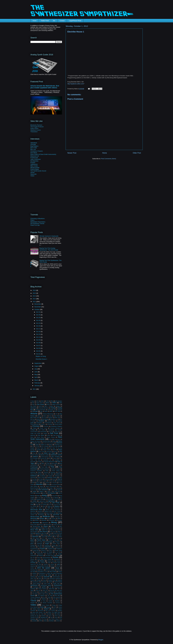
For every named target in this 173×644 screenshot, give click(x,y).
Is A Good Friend (56, 484)
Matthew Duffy (48, 511)
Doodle (39, 450)
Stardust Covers (36, 130)
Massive (40, 511)
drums (56, 451)
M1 (40, 506)
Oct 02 (38, 351)
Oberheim (35, 537)
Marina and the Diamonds (53, 510)
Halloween (57, 476)
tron (59, 599)
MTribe (46, 528)
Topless (44, 599)
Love (50, 505)
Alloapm (58, 406)
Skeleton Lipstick (50, 570)
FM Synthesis (50, 465)
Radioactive (40, 554)
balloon (39, 416)
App (41, 411)
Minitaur (42, 518)
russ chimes (42, 563)
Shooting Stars (34, 570)
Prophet (42, 549)
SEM (58, 564)
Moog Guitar (34, 525)
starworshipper (56, 577)
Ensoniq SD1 (43, 458)
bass (50, 416)
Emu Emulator (34, 458)
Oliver (61, 537)
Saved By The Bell (36, 564)
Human (35, 481)
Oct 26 (38, 320)
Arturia (34, 413)
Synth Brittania (37, 584)
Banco (45, 416)
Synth (50, 582)
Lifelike (34, 501)
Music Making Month (55, 528)
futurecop (33, 472)
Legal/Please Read (75, 21)
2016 (34, 290)
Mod (32, 520)
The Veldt (50, 595)
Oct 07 (38, 346)
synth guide (47, 584)
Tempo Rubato (42, 589)
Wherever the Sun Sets (37, 614)
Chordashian (48, 423)
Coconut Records (55, 428)
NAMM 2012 (45, 530)
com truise (41, 430)
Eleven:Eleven (45, 457)
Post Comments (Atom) (109, 159)
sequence (33, 566)
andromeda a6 (51, 410)
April (36, 377)
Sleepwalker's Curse (42, 572)
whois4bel (49, 614)
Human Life (51, 481)
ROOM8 (33, 563)
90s (33, 403)
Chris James (57, 423)
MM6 (59, 519)
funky (47, 471)
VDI (39, 603)
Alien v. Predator (49, 406)
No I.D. (34, 535)
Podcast (33, 545)
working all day (35, 616)
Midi (48, 515)
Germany (53, 472)
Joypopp (58, 488)
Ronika (58, 561)
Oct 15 (38, 334)
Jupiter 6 (42, 491)
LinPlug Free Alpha (36, 503)
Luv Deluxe (33, 506)
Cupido (45, 433)
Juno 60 (60, 490)
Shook (32, 173)
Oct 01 (38, 354)
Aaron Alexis (40, 403)
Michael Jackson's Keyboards (49, 236)
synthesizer (34, 585)
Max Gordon (34, 513)
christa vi (43, 424)
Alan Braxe (41, 404)
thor (44, 597)
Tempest (33, 589)
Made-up (50, 506)
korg (44, 495)
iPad (48, 484)
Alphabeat (34, 143)
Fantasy (40, 462)
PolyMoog (47, 545)
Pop (59, 545)
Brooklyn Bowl (52, 421)
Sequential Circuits (43, 566)
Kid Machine (34, 161)
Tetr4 (59, 589)
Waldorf (46, 609)
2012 (34, 302)
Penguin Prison (53, 540)
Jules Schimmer (36, 159)
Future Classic (56, 471)
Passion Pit (51, 538)
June (36, 372)
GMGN (58, 474)
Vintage (54, 605)
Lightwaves (34, 164)
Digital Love (44, 445)
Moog (54, 522)
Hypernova (59, 481)
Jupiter (35, 491)
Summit (32, 580)
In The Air (54, 483)
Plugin (47, 543)
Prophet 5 (59, 549)
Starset (39, 577)
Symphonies (36, 582)
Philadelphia (49, 542)
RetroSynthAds (46, 557)
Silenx (42, 570)
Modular (44, 520)
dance (49, 435)
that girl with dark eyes (56, 590)
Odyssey (50, 537)
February (38, 383)
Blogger (101, 640)
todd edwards (57, 597)
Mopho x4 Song (41, 356)
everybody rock (47, 460)
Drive (54, 450)
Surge (44, 580)
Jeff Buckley (44, 488)
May (36, 374)
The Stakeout (41, 595)
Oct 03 (38, 348)
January (37, 386)
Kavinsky (38, 493)
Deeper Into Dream (35, 441)
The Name (35, 594)
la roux (39, 498)
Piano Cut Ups (35, 225)
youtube (35, 621)
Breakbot (41, 421)
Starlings (33, 577)
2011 (34, 389)
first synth (55, 463)
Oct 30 (38, 315)
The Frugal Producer (37, 127)
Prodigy (40, 547)
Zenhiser (51, 621)
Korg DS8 (55, 496)
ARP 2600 (58, 411)
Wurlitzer (44, 616)
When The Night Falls (54, 612)
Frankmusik (34, 158)
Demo (60, 441)
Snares (60, 572)
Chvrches (46, 426)
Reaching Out (51, 554)
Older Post (137, 153)
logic (37, 505)
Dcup (50, 439)
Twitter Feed (45, 21)
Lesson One (40, 499)
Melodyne (42, 513)
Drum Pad (41, 451)
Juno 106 (53, 490)
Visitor (32, 176)
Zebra (45, 621)
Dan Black (34, 153)
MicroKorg (41, 515)
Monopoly (60, 520)
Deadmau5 (57, 439)
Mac (44, 506)
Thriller (49, 597)
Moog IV (41, 525)
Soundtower (42, 575)
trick (55, 599)
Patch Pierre (34, 128)
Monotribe (36, 523)
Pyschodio (38, 552)
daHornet (33, 435)
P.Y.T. (44, 538)
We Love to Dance (51, 611)
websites (60, 611)
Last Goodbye (47, 498)
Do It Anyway (45, 446)
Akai (33, 405)
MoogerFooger (37, 526)
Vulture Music (37, 609)
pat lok (58, 538)
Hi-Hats (41, 479)
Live (32, 504)
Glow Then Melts (49, 474)
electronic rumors (56, 455)
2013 (34, 299)
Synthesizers (58, 585)
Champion (39, 423)
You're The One (42, 619)
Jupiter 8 (49, 492)
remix (58, 555)
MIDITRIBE (56, 515)
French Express (44, 469)
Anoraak (33, 144)
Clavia (35, 428)
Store (40, 578)
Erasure (55, 458)
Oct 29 (38, 318)
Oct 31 (38, 312)
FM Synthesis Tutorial (37, 223)
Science (46, 564)
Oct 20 (38, 326)
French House (56, 469)
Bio (54, 21)
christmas (50, 424)
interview (39, 484)
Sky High (33, 572)
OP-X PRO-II (36, 538)
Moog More (48, 525)
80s (52, 401)
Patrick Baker (35, 169)
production (48, 547)
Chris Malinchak (35, 424)
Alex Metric (33, 406)
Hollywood (47, 479)
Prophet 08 (51, 549)
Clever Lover (44, 428)
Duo (34, 453)
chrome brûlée (58, 424)
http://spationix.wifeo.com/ (76, 84)
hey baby (35, 479)
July (36, 369)
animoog (60, 410)
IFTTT (38, 483)
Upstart (50, 601)
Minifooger (57, 517)
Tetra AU (38, 590)
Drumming (49, 451)
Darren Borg (40, 437)
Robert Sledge (47, 559)
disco (51, 445)
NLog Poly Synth (58, 533)
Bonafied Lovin (54, 419)
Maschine (33, 511)
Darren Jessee (51, 437)
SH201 (32, 568)
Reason (41, 555)
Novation (46, 535)
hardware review (52, 477)
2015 (34, 293)
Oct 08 (38, 343)
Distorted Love (58, 445)
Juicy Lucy (33, 490)
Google (50, 476)
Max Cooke (34, 166)
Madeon (57, 506)
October (37, 310)
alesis (48, 405)
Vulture (60, 607)
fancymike (33, 462)
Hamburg (33, 477)
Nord (39, 535)
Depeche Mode (37, 443)
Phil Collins (40, 542)
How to (60, 479)
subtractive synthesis (55, 578)
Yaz (51, 617)
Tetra (32, 590)
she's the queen (44, 568)
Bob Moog (45, 419)
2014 (34, 296)
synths (44, 587)
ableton (47, 403)
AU (56, 414)
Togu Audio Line (35, 599)
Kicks (44, 493)
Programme (57, 547)
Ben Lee (33, 149)
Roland (42, 561)
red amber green (50, 556)
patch (32, 540)
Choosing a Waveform (38, 219)
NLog (50, 533)
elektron (36, 457)
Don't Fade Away (42, 448)
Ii (42, 483)
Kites (38, 496)
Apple (46, 411)
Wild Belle (57, 614)
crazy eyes (57, 432)
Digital (37, 445)
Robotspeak (57, 559)
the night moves (44, 594)
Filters (32, 220)
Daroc (32, 437)
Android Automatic (41, 410)
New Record (43, 532)
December (38, 304)
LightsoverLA (42, 501)
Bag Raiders (34, 146)
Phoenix (57, 542)
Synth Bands (58, 582)
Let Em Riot (48, 499)
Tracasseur (34, 132)
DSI (61, 451)
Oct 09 (38, 340)
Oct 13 (38, 337)
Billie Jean (58, 418)
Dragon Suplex (47, 450)
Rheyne (32, 559)
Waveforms (41, 611)
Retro (39, 557)
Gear (39, 472)
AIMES (54, 403)
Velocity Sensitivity (48, 603)
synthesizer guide (46, 585)
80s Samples (59, 401)
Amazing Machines (43, 408)
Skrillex (58, 570)
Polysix (54, 545)
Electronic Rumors (36, 125)
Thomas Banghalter (36, 597)
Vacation (57, 601)
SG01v (53, 566)
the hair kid (42, 592)
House (54, 479)
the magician (59, 592)
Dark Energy (57, 435)
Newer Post (72, 153)
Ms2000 (40, 528)
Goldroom (34, 476)
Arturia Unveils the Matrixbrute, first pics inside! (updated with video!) (45, 87)
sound (34, 575)
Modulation (52, 520)
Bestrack (50, 418)
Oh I (56, 537)
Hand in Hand (41, 477)
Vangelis (33, 603)
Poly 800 (39, 545)
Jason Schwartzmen (51, 486)
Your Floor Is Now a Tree (55, 619)
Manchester (57, 508)
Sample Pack (57, 563)
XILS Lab (57, 616)
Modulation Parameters (38, 222)
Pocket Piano (56, 544)
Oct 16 (38, 332)
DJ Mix (37, 446)
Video (33, 605)
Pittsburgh (39, 544)
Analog (53, 408)
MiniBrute (46, 517)
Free (53, 467)
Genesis (46, 472)
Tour (50, 599)
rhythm (39, 559)
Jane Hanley (34, 486)
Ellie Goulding (56, 457)
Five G (42, 465)
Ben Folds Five (35, 417)
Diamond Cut (35, 156)
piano (32, 543)
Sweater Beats (52, 580)
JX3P (32, 493)
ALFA (40, 406)
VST (55, 607)
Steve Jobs (33, 578)
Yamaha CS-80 (34, 617)
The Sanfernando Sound (38, 171)
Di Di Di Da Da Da (49, 443)
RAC (32, 554)
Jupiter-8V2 (57, 492)
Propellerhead (34, 549)
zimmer (58, 621)
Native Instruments (55, 530)
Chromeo (36, 426)
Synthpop (36, 587)
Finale (48, 463)
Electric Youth (45, 455)
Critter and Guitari (35, 433)
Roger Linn (34, 561)
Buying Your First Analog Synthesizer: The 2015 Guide (49, 249)
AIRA (61, 403)
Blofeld (39, 419)
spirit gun (57, 575)
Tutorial (33, 601)
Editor (39, 453)
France (58, 465)
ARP (51, 411)
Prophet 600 (36, 550)
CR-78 (51, 432)
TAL (50, 587)
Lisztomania (46, 503)
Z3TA (40, 621)
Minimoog (34, 518)
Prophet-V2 (44, 550)
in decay (47, 483)
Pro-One (33, 547)
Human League (42, 481)
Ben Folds (34, 148)
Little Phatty (56, 503)
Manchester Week (36, 510)
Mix (48, 518)
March (37, 380)
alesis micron (56, 404)
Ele (59, 453)
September (38, 363)
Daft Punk (54, 433)
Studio (45, 578)
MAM (49, 508)
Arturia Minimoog (48, 414)
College (33, 430)
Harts (61, 477)
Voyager (49, 607)
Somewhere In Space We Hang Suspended (51, 573)
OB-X (61, 535)
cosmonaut (43, 432)
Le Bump (55, 498)
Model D (37, 520)
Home (35, 21)
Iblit (33, 483)
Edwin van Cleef (49, 453)
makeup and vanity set (37, 508)
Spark (50, 575)
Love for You (57, 505)
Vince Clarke (46, 605)
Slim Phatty (53, 571)
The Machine (50, 592)
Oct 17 (38, 329)
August (37, 366)
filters (43, 463)
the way (57, 595)
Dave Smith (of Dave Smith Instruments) (43, 154)
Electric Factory (34, 455)
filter (38, 463)
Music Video (34, 530)
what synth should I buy (39, 612)
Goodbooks (43, 476)
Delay (54, 441)
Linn (59, 501)
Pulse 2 (51, 550)
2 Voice (32, 401)
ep (50, 458)
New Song (53, 532)
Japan (41, 486)
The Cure (35, 592)
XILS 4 (50, 616)
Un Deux (43, 601)
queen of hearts (48, 552)
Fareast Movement (50, 462)
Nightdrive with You (41, 533)
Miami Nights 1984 (51, 513)
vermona (58, 603)
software (34, 573)
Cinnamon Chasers (37, 151)
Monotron (45, 523)
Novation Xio (54, 535)
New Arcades (34, 532)
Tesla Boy (52, 589)
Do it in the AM (55, 446)
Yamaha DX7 (44, 617)
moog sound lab (58, 525)
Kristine (33, 163)
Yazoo (56, 617)
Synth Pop (56, 583)
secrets (52, 564)
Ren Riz (33, 557)
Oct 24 (38, 323)
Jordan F (51, 488)
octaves (43, 537)
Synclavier (44, 582)
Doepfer (32, 448)
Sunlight (39, 580)
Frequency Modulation (36, 471)
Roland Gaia (51, 561)
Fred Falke (44, 467)
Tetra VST (45, 590)
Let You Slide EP (58, 499)
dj (33, 446)
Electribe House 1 (41, 359)
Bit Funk (33, 419)
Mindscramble (35, 168)
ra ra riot (58, 552)
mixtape (54, 519)
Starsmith (33, 174)
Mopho (46, 526)
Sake (49, 563)
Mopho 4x (54, 526)
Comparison (51, 430)
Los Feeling (44, 505)
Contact (62, 21)
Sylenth (60, 580)
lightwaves (52, 501)
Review (55, 557)
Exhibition (57, 460)
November (38, 307)
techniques (57, 587)
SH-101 (58, 566)
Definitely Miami (46, 441)
